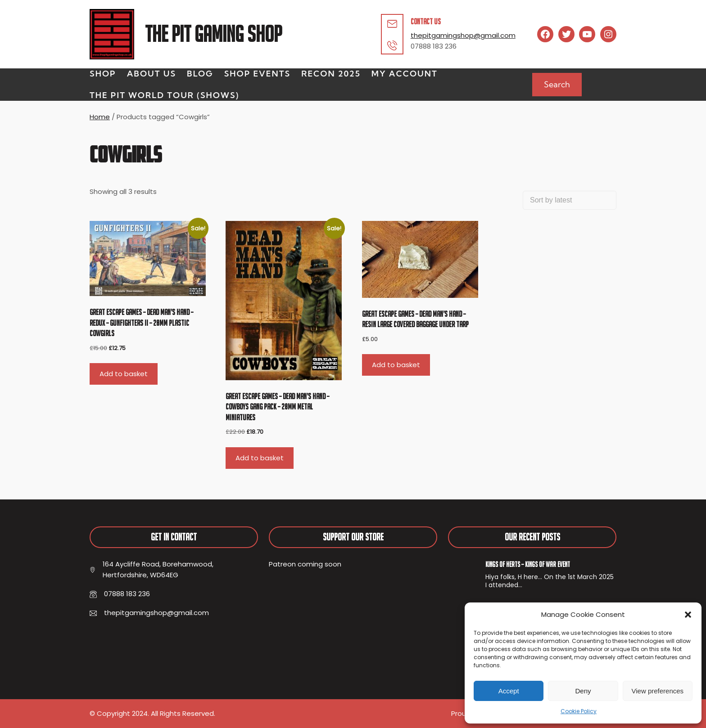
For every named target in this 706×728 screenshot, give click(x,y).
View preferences (658, 691)
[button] (688, 615)
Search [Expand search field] (557, 84)
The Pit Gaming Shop (213, 34)
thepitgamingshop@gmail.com (463, 35)
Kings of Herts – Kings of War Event (528, 564)
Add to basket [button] (124, 374)
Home (100, 117)
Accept (509, 691)
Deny (583, 691)
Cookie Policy (579, 711)
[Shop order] (570, 200)
